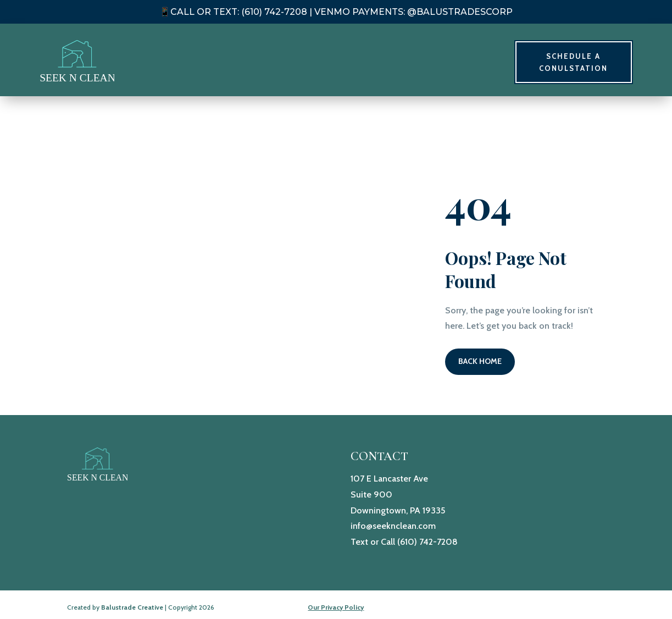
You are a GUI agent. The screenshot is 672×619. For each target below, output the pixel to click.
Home (384, 62)
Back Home (480, 361)
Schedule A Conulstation (573, 62)
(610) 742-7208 (427, 542)
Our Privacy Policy (336, 607)
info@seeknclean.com (393, 526)
